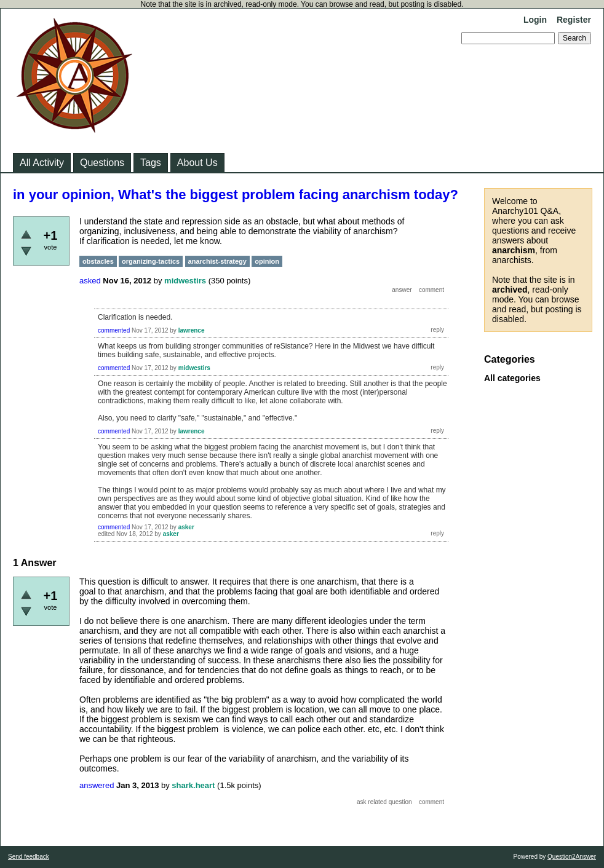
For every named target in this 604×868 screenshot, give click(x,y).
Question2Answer (572, 857)
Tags (151, 163)
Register (574, 20)
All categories (512, 378)
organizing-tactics (151, 261)
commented (114, 330)
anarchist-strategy (217, 261)
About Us (197, 163)
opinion (267, 261)
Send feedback (29, 857)
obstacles (98, 261)
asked (90, 281)
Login (535, 20)
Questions (102, 163)
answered (97, 785)
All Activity (42, 163)
